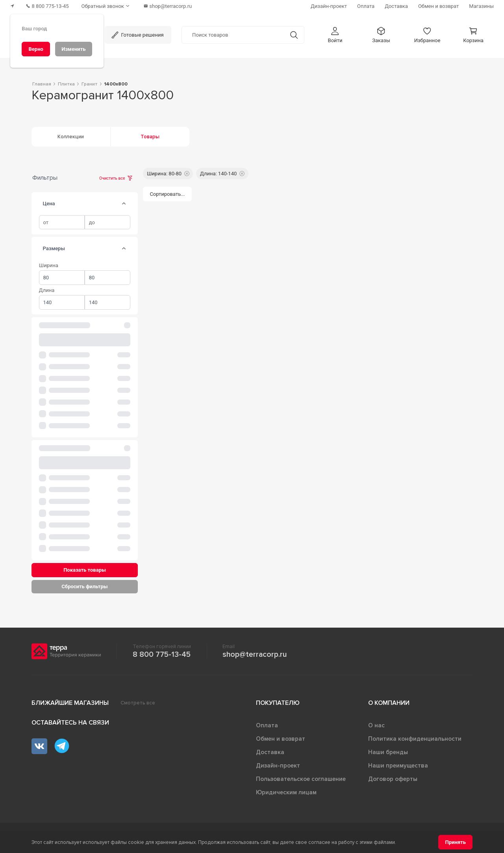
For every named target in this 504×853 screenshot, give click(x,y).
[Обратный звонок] (106, 6)
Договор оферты (393, 779)
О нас (376, 725)
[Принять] (455, 842)
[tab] (124, 204)
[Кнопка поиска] (294, 35)
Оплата (267, 725)
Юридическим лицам (286, 792)
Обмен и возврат (281, 739)
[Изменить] (74, 49)
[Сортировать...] (167, 194)
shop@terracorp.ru (255, 654)
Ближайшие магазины (70, 703)
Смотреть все (138, 703)
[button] (335, 35)
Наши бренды (388, 752)
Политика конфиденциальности (415, 739)
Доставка (270, 752)
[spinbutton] (62, 222)
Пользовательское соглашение (301, 779)
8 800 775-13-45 (162, 654)
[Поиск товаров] (233, 35)
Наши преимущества (398, 766)
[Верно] (36, 49)
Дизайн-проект (278, 766)
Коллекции (71, 137)
